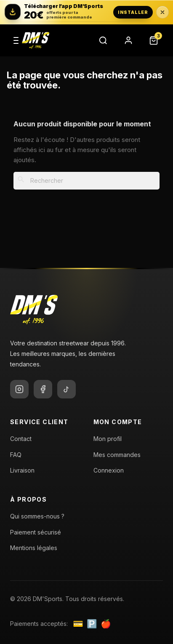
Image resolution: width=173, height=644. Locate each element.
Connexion (109, 470)
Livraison (22, 470)
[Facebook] (43, 389)
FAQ (16, 455)
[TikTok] (67, 389)
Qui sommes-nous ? (37, 516)
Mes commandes (117, 455)
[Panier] (154, 40)
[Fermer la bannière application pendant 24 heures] (162, 12)
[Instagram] (19, 389)
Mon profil (108, 439)
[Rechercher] (103, 40)
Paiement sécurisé (36, 532)
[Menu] (16, 40)
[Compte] (128, 40)
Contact (21, 439)
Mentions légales (34, 548)
